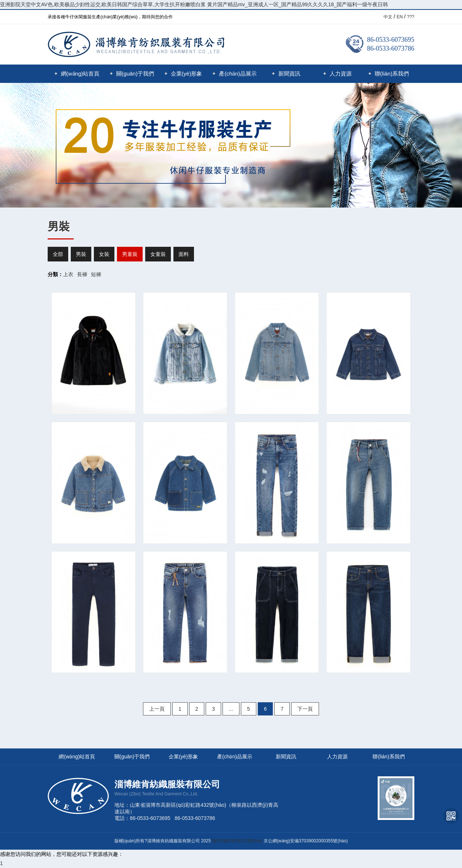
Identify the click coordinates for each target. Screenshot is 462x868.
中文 (388, 17)
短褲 (96, 274)
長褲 (82, 274)
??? (411, 17)
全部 (58, 254)
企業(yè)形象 (184, 74)
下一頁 (305, 709)
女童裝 (158, 254)
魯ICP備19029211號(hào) (237, 841)
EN (400, 17)
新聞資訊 (286, 74)
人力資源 (338, 74)
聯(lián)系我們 (389, 74)
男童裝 (130, 254)
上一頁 (157, 709)
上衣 (68, 274)
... (231, 709)
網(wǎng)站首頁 (77, 74)
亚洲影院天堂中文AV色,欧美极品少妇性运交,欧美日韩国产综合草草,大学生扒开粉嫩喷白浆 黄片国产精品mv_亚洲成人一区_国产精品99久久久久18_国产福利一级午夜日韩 (194, 4)
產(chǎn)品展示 (234, 74)
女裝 (104, 254)
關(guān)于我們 (132, 74)
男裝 (81, 254)
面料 (184, 254)
